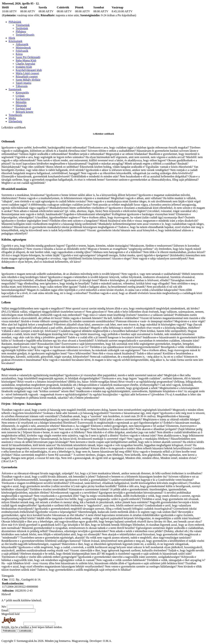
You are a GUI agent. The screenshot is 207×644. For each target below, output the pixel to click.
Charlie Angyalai (25, 64)
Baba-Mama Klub (26, 60)
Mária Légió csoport (27, 73)
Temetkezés (15, 115)
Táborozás (22, 86)
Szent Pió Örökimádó (28, 57)
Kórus (19, 54)
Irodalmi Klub (24, 67)
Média (12, 118)
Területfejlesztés (25, 35)
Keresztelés (22, 93)
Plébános (21, 31)
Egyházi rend (23, 109)
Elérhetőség (15, 121)
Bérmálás (21, 102)
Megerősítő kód (10, 614)
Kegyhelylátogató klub (29, 70)
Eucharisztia (23, 99)
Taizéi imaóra (23, 83)
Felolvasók (22, 51)
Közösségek (15, 41)
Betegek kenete (24, 112)
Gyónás (20, 96)
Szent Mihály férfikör (28, 80)
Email (5, 610)
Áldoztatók (22, 44)
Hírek (12, 38)
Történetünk (23, 25)
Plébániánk (15, 22)
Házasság (21, 105)
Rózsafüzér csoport (27, 76)
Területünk (22, 28)
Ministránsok (23, 48)
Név (4, 607)
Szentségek (15, 89)
